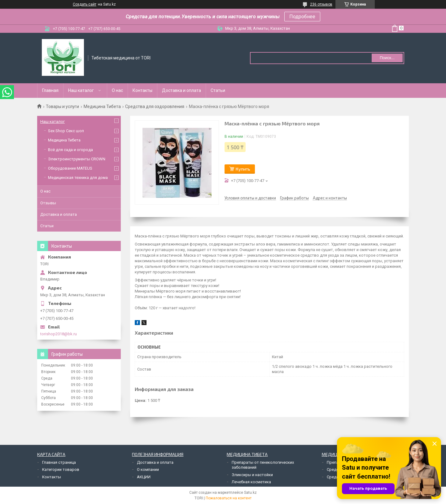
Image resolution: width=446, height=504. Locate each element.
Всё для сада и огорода (70, 150)
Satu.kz (250, 493)
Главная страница (59, 462)
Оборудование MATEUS (70, 168)
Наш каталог (81, 90)
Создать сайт (85, 4)
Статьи (218, 90)
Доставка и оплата (181, 90)
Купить (243, 169)
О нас (117, 90)
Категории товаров (61, 469)
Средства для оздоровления (155, 106)
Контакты (142, 90)
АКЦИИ (144, 477)
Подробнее (302, 17)
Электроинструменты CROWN (77, 159)
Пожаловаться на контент (229, 498)
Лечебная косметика (251, 482)
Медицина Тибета (102, 106)
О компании (148, 469)
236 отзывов (321, 4)
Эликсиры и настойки (252, 475)
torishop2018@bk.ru (59, 334)
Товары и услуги (62, 106)
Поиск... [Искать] (387, 58)
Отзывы (48, 203)
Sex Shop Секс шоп (66, 131)
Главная (50, 90)
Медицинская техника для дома (78, 178)
